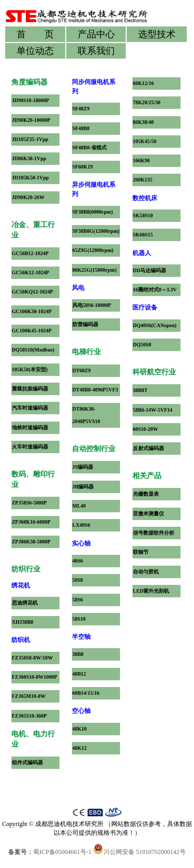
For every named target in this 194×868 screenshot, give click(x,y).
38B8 (78, 654)
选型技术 (157, 34)
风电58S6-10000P (92, 305)
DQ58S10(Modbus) (33, 350)
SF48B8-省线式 (90, 148)
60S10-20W (146, 429)
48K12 (80, 748)
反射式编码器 (148, 448)
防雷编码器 (85, 324)
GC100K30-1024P (32, 311)
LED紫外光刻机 (151, 591)
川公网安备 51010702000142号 (139, 852)
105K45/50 (145, 141)
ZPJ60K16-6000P (31, 522)
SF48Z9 (81, 109)
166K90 (141, 160)
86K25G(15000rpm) (95, 270)
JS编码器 (83, 467)
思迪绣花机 (25, 603)
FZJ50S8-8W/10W (32, 658)
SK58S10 (143, 215)
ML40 (79, 506)
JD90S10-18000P (31, 100)
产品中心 (96, 34)
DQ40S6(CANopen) (155, 325)
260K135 (143, 180)
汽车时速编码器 (30, 408)
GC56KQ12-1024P (33, 292)
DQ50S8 (142, 345)
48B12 (79, 674)
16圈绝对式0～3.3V (155, 290)
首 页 (35, 34)
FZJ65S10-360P (29, 716)
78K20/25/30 (147, 102)
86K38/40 (144, 122)
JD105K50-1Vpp (31, 178)
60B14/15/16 (86, 693)
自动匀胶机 (146, 572)
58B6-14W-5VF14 (153, 410)
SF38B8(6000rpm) (93, 212)
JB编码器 (83, 487)
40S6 (78, 561)
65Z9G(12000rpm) (93, 250)
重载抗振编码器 (30, 389)
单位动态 (35, 51)
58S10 (79, 619)
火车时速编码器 (30, 447)
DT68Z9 (82, 370)
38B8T (140, 390)
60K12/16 (144, 83)
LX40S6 (81, 525)
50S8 (78, 580)
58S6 (78, 600)
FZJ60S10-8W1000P (35, 677)
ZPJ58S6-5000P (29, 503)
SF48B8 (81, 128)
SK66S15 (143, 235)
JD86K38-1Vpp (29, 158)
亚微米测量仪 (148, 514)
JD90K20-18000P (31, 120)
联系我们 (96, 51)
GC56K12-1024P (31, 272)
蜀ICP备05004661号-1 (62, 852)
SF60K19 (83, 167)
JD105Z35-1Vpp (30, 139)
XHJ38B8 (23, 622)
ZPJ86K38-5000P (31, 542)
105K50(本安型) (30, 369)
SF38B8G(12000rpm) (96, 231)
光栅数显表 (146, 494)
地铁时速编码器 (30, 428)
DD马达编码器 (150, 270)
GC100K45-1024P (32, 331)
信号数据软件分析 (154, 533)
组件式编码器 (27, 762)
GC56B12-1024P (30, 253)
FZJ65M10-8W (29, 696)
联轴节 (141, 552)
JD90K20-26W (28, 197)
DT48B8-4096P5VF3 (95, 390)
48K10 (80, 729)
